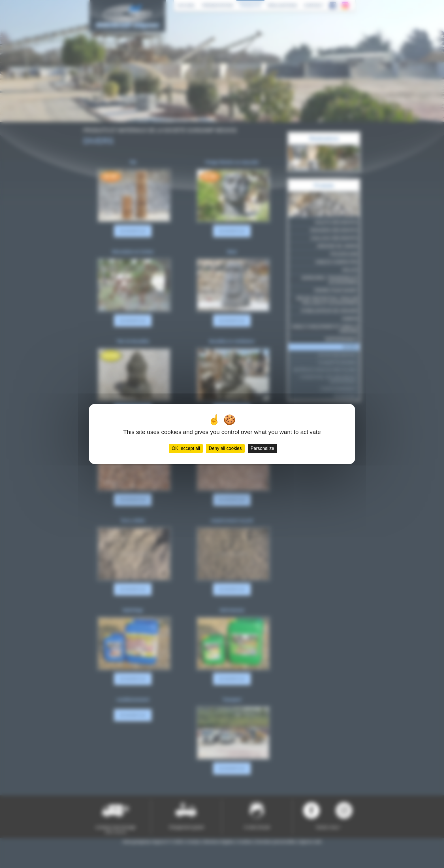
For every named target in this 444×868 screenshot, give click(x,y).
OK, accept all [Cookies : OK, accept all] (186, 448)
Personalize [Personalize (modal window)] (262, 448)
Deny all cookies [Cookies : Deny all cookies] (225, 448)
